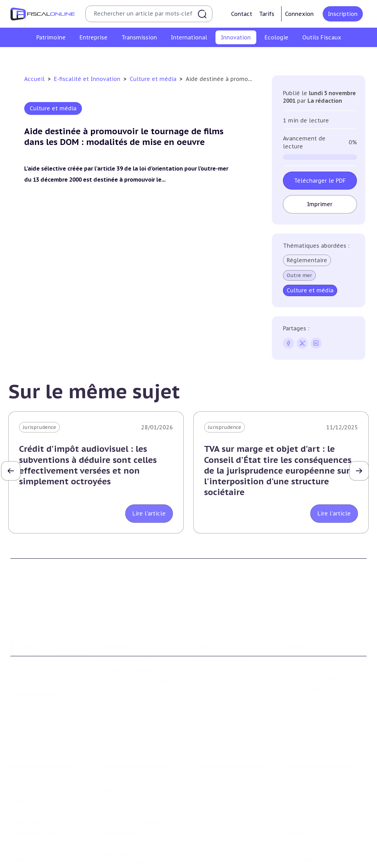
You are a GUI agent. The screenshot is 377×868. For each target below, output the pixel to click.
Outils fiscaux (212, 822)
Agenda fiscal (210, 846)
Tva (106, 757)
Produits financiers (33, 799)
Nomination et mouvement (319, 836)
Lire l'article (149, 513)
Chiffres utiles (212, 836)
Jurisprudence (39, 427)
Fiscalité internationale (318, 722)
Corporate (115, 809)
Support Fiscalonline (127, 637)
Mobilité (296, 788)
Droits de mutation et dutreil (230, 757)
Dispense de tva (213, 767)
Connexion (299, 14)
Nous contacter (121, 658)
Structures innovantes (123, 57)
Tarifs (267, 14)
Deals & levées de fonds (315, 846)
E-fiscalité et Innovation (88, 79)
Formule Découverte (219, 627)
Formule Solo (210, 637)
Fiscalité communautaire (316, 757)
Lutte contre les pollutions (136, 836)
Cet (107, 767)
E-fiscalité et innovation (43, 822)
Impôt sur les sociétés (129, 736)
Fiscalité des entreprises (136, 722)
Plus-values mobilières (222, 746)
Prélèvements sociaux (37, 788)
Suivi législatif (211, 857)
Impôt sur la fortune (36, 757)
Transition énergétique (130, 865)
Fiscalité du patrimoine (42, 722)
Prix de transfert (306, 799)
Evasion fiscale (304, 767)
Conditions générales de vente (322, 645)
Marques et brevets (181, 57)
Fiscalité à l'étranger (310, 746)
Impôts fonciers (30, 778)
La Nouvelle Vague (57, 675)
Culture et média (300, 57)
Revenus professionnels (131, 746)
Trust (293, 778)
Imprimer (320, 204)
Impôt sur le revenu (35, 736)
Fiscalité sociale (121, 799)
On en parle (302, 822)
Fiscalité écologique (130, 822)
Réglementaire (307, 260)
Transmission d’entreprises (230, 722)
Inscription (343, 14)
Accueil (34, 79)
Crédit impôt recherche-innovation (45, 57)
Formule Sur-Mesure (219, 658)
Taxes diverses (119, 788)
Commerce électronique (242, 57)
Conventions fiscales (311, 736)
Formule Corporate (217, 648)
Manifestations (304, 857)
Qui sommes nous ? (126, 627)
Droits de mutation (34, 767)
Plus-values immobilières (41, 746)
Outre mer (299, 275)
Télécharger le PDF (320, 181)
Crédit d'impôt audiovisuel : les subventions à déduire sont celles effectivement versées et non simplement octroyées (88, 465)
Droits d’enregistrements (132, 778)
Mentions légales (306, 656)
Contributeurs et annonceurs (138, 648)
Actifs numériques (351, 57)
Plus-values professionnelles (229, 736)
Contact (242, 14)
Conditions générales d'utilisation (311, 630)
